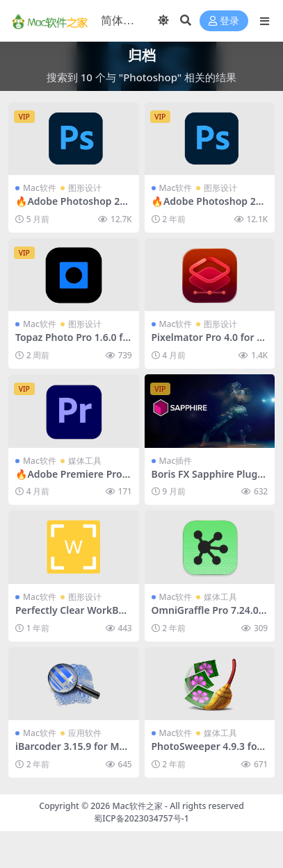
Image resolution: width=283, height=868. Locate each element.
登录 (224, 21)
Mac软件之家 (138, 806)
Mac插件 (176, 461)
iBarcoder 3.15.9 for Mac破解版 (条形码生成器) (73, 752)
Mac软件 (40, 188)
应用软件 (85, 733)
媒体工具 (85, 461)
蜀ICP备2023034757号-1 (141, 818)
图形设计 (85, 188)
